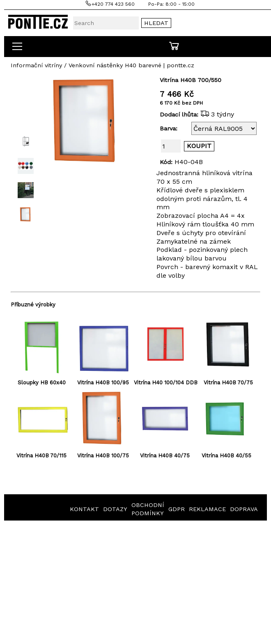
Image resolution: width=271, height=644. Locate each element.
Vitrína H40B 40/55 (226, 456)
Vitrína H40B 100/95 (103, 383)
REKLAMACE (207, 509)
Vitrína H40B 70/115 (41, 456)
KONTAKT (84, 509)
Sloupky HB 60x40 (42, 383)
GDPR (177, 509)
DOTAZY (115, 509)
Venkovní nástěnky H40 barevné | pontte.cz (131, 65)
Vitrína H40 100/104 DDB (166, 383)
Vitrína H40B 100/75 (103, 456)
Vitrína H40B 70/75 (228, 383)
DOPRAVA (244, 509)
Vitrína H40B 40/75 (165, 456)
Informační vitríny (36, 65)
